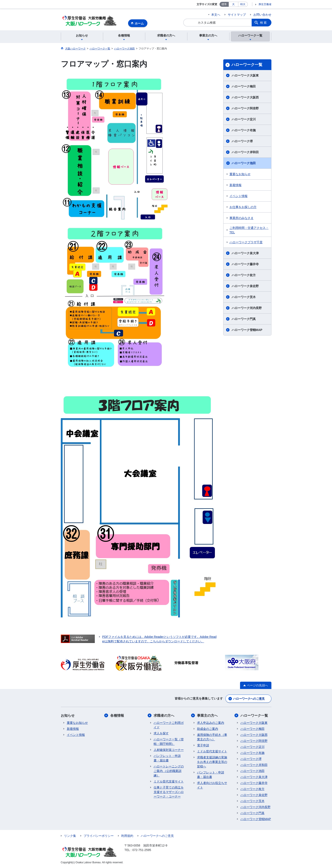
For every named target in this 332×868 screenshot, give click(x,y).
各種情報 (117, 716)
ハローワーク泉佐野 (245, 286)
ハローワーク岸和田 (245, 152)
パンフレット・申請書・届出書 (167, 758)
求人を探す (161, 733)
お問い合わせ (262, 15)
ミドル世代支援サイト (169, 781)
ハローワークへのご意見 (249, 699)
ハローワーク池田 (244, 163)
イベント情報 (239, 196)
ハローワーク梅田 (244, 86)
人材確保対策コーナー (169, 750)
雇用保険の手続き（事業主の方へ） (212, 737)
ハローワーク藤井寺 (245, 264)
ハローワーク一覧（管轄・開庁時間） (169, 742)
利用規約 (127, 836)
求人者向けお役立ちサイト (212, 785)
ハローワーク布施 (244, 130)
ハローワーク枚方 (244, 275)
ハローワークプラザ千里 (246, 242)
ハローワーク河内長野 (247, 308)
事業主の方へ (207, 716)
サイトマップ (237, 15)
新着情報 (236, 185)
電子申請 (203, 745)
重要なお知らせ (240, 174)
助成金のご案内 (208, 729)
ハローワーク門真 (244, 319)
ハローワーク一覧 (247, 65)
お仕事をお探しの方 (243, 207)
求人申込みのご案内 (211, 723)
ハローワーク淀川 (244, 119)
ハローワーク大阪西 (245, 97)
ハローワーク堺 (242, 141)
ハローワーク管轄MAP (247, 330)
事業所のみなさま (242, 218)
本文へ (216, 15)
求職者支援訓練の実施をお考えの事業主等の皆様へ (212, 762)
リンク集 (70, 836)
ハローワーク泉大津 (245, 253)
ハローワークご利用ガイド (169, 725)
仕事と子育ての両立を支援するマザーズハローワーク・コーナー (169, 792)
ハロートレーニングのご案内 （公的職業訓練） (169, 771)
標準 (224, 4)
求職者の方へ (164, 716)
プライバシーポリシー (99, 836)
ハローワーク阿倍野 (245, 108)
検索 (264, 23)
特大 (243, 4)
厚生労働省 (265, 4)
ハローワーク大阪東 (245, 75)
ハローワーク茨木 (244, 297)
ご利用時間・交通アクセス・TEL (249, 230)
